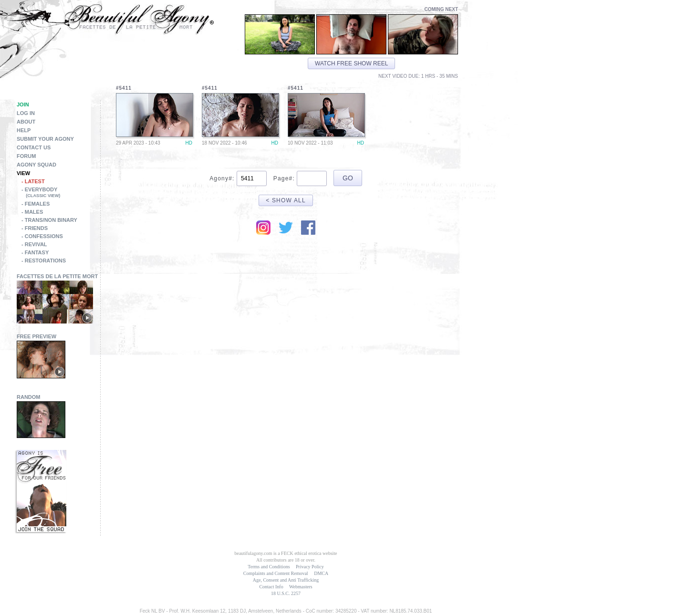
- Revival (34, 244)
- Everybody (61, 193)
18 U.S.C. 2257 (286, 593)
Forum (26, 156)
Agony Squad (36, 165)
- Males (32, 212)
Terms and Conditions (269, 567)
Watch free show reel (351, 63)
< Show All (286, 200)
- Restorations (44, 261)
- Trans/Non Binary (49, 220)
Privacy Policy (310, 567)
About (26, 122)
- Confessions (42, 236)
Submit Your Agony (45, 139)
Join (23, 104)
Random (29, 397)
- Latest (33, 181)
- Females (36, 204)
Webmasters (301, 587)
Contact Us (34, 147)
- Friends (35, 228)
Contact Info (271, 587)
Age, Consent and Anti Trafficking (286, 580)
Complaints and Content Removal (276, 573)
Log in (26, 113)
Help (24, 130)
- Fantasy (35, 252)
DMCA (321, 573)
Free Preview (36, 336)
